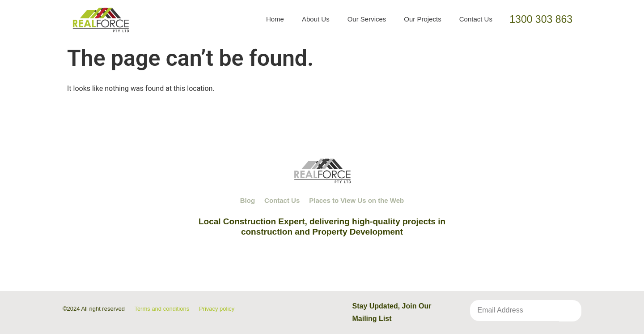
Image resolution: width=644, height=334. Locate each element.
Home (275, 19)
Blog (248, 200)
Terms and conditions (162, 309)
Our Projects (422, 19)
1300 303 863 (541, 19)
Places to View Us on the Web (356, 200)
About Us (316, 19)
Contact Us (476, 19)
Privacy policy (217, 309)
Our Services (367, 19)
